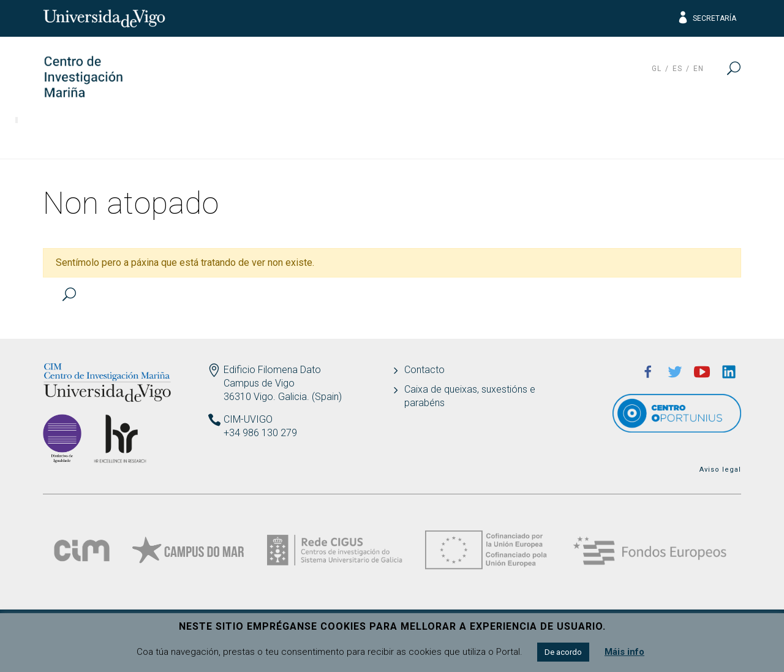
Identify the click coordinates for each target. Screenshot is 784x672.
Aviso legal (720, 470)
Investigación (151, 138)
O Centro (61, 138)
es (677, 69)
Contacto (424, 370)
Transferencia (255, 138)
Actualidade (697, 138)
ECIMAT (611, 138)
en (699, 69)
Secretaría (707, 18)
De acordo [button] (563, 652)
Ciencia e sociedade (505, 138)
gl (657, 69)
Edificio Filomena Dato (272, 370)
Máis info (624, 652)
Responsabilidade (372, 138)
